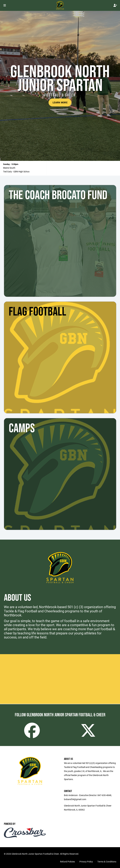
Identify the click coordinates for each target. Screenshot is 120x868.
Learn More (60, 102)
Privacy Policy (86, 862)
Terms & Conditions (107, 862)
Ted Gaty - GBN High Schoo (16, 172)
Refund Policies (67, 862)
